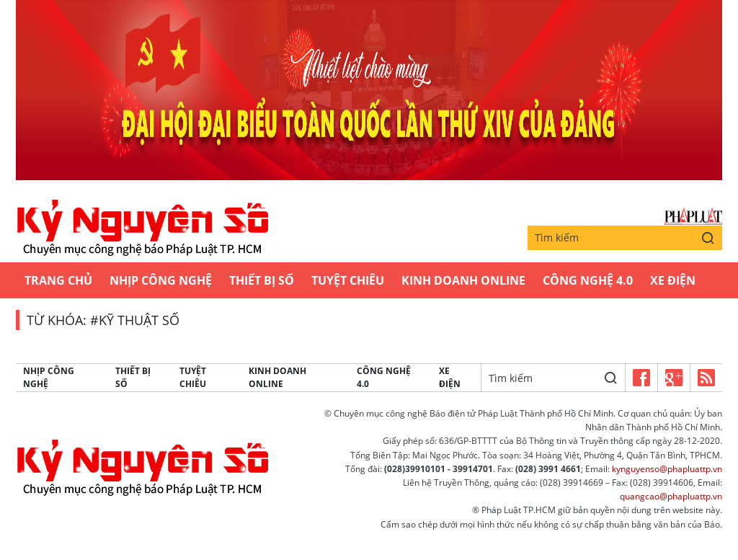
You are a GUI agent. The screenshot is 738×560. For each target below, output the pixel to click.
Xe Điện (673, 280)
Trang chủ (58, 280)
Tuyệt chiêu (348, 280)
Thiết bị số (262, 280)
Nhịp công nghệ (161, 280)
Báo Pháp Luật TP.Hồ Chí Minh (693, 217)
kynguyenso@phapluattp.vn (667, 469)
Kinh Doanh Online (463, 280)
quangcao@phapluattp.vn (671, 496)
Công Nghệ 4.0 (588, 280)
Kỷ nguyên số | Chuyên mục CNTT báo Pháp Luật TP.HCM (142, 228)
